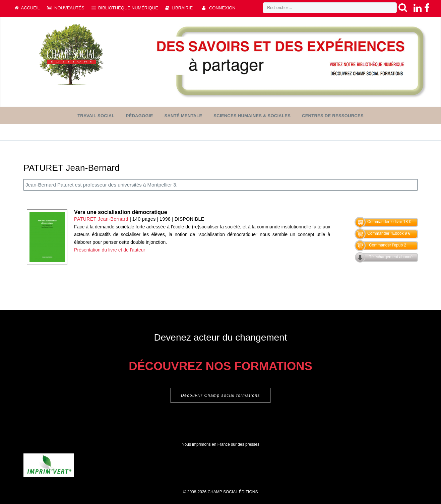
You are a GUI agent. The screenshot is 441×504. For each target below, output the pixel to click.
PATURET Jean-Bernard (101, 219)
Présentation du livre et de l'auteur (110, 250)
